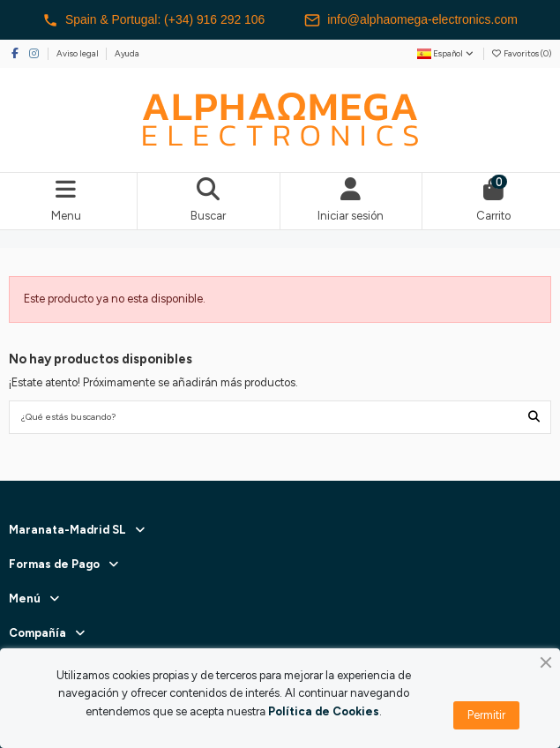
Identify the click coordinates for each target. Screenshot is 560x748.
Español (446, 53)
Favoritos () (521, 53)
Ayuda (127, 53)
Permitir (486, 715)
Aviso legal (78, 53)
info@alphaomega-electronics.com (412, 20)
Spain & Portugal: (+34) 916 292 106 (153, 20)
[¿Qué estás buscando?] (534, 417)
